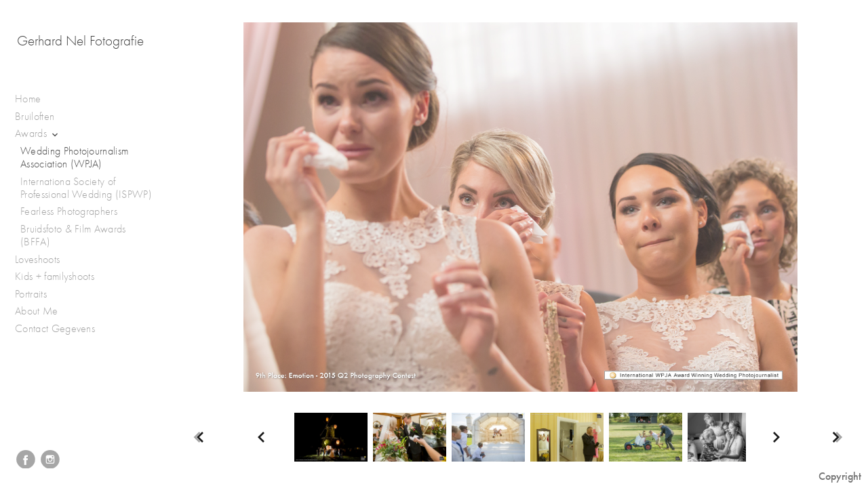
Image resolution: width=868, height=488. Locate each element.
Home (28, 99)
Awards (38, 134)
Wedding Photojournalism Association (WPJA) (74, 158)
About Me (37, 311)
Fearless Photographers (69, 211)
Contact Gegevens (55, 329)
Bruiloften (42, 117)
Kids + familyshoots (61, 277)
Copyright (840, 476)
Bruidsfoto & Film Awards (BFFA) (73, 236)
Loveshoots (44, 260)
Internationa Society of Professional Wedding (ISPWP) (86, 188)
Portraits (38, 294)
